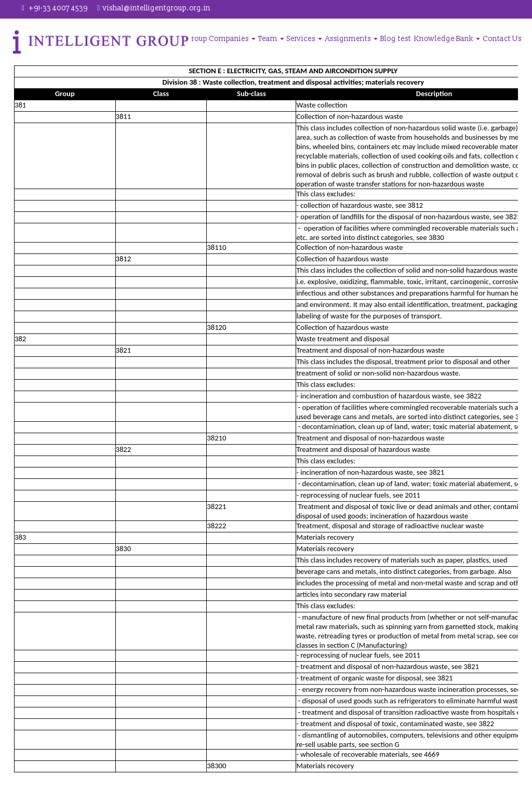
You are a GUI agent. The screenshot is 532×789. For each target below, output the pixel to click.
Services (305, 39)
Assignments (352, 39)
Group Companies (222, 39)
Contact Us (503, 39)
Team (272, 39)
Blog (389, 39)
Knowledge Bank (447, 39)
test (405, 39)
